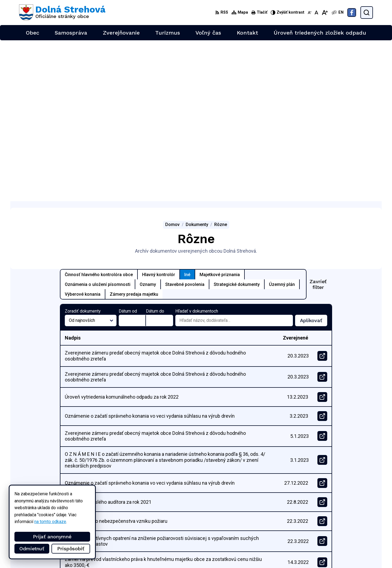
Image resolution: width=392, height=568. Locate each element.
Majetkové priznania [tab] (220, 113)
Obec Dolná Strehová (71, 506)
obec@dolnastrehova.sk (350, 532)
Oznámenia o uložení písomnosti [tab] (98, 123)
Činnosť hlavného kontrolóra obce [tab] (99, 113)
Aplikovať (314, 161)
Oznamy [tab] (148, 123)
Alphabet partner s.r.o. (91, 501)
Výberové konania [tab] (83, 133)
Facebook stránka (344, 538)
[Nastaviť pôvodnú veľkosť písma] (316, 13)
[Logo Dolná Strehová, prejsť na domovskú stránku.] (62, 13)
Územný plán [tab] (282, 123)
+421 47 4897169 (344, 526)
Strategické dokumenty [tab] (237, 123)
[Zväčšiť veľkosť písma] (325, 13)
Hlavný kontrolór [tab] (159, 113)
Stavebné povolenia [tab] (185, 123)
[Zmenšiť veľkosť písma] (310, 13)
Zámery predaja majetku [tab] (134, 133)
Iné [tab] (187, 113)
